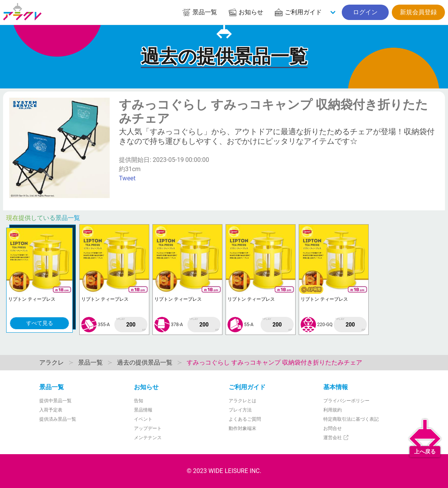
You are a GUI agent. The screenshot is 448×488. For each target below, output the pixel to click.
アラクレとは (242, 401)
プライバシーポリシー (346, 401)
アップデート (148, 428)
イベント (143, 419)
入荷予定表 (51, 410)
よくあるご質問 (245, 419)
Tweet (127, 178)
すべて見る (40, 323)
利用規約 (333, 410)
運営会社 (336, 438)
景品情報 (143, 410)
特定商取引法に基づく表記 (351, 419)
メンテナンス (148, 438)
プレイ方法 (240, 410)
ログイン (365, 12)
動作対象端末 (242, 428)
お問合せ (333, 428)
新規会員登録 (418, 12)
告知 (139, 401)
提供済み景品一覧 (58, 419)
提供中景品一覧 (55, 401)
